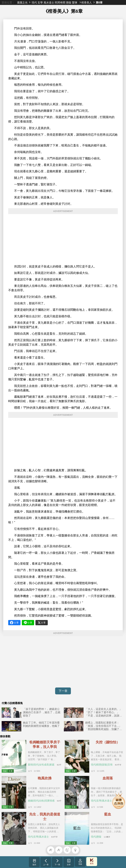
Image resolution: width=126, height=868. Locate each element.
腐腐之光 (22, 2)
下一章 (63, 691)
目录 (69, 862)
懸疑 (69, 2)
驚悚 (75, 2)
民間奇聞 (60, 2)
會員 (92, 862)
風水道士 (49, 2)
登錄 (80, 862)
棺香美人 (87, 2)
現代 (34, 2)
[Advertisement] (63, 239)
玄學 (40, 2)
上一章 (46, 862)
